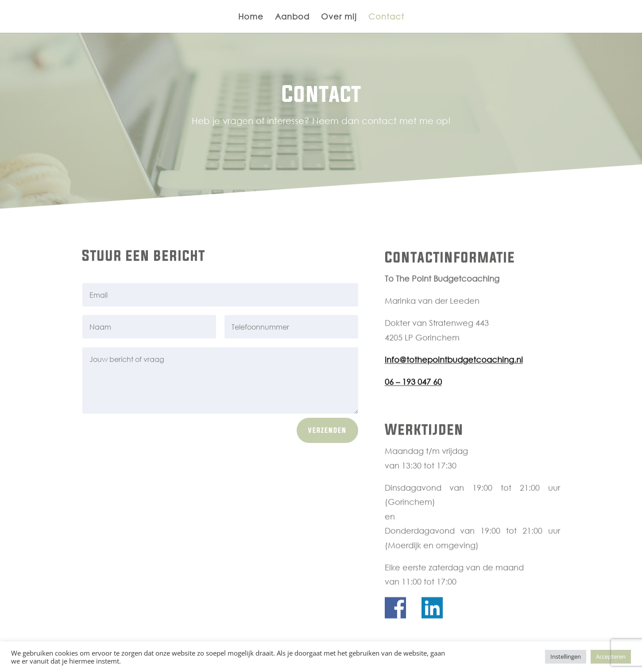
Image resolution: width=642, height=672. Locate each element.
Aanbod (292, 17)
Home (251, 17)
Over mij (339, 17)
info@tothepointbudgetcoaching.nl (454, 366)
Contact (386, 17)
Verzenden (327, 432)
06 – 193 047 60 (413, 388)
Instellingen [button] (566, 656)
